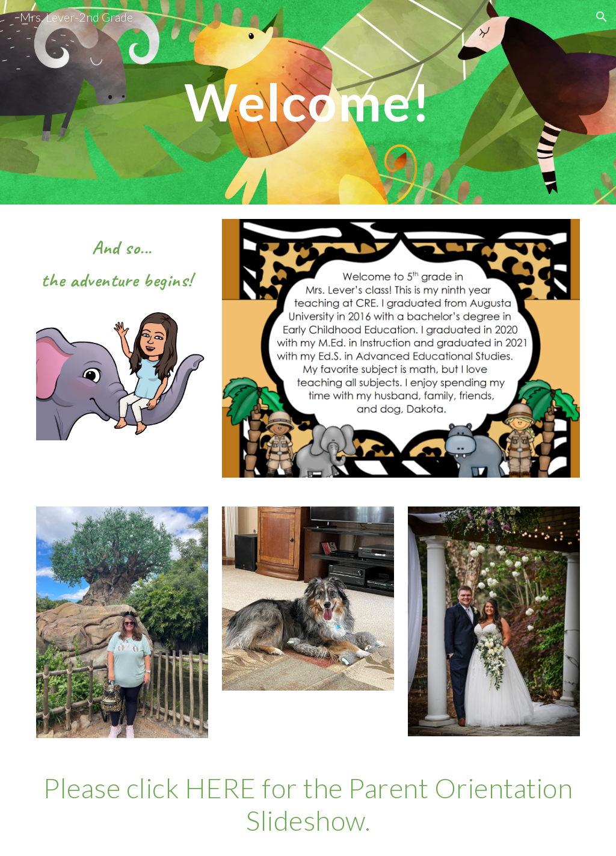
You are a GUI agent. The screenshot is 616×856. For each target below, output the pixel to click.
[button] (602, 17)
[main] (308, 102)
